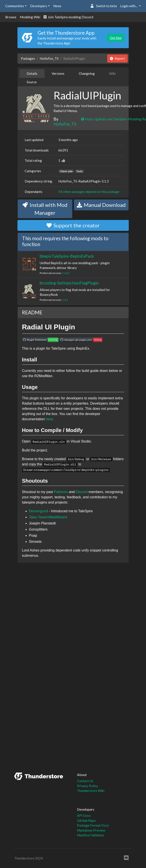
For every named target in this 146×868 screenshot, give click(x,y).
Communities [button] (15, 6)
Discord (82, 492)
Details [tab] (32, 73)
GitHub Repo (86, 820)
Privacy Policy (88, 786)
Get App (116, 38)
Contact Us (85, 781)
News (57, 6)
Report (117, 58)
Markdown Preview (91, 830)
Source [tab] (32, 82)
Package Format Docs (93, 825)
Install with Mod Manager (45, 209)
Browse (11, 17)
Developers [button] (39, 6)
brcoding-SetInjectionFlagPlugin (69, 283)
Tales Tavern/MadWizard (48, 517)
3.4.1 (65, 300)
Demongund (39, 511)
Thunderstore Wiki (91, 791)
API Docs (84, 815)
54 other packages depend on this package (89, 192)
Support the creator (73, 225)
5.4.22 (66, 273)
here (49, 419)
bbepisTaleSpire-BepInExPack (67, 256)
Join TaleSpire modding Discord (68, 17)
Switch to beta (104, 6)
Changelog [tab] (87, 73)
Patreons (61, 492)
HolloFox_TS (49, 58)
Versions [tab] (58, 73)
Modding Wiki (30, 17)
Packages (28, 58)
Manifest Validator (91, 835)
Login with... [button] (129, 6)
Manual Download (101, 205)
